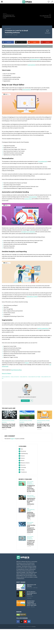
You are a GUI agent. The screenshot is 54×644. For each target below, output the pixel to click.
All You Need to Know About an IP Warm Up (32, 595)
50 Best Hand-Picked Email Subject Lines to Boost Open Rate (32, 605)
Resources (4, 424)
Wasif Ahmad (29, 589)
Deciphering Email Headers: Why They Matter (43, 427)
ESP (3, 380)
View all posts (25, 402)
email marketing (32, 67)
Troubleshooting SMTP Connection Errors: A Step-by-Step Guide (31, 490)
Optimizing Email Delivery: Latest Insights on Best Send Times (31, 517)
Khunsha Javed (30, 598)
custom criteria (28, 200)
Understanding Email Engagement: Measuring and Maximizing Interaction (31, 530)
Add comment (48, 33)
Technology (30, 541)
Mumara (27, 364)
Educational (8, 29)
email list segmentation (43, 330)
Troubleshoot (30, 486)
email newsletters (27, 91)
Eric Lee (29, 608)
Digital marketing (6, 379)
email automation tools (35, 59)
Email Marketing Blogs (17, 372)
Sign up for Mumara (7, 375)
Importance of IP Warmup (31, 587)
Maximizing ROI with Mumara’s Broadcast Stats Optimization (31, 503)
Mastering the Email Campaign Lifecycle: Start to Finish (8, 427)
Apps (3, 422)
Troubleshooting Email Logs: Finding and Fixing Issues (31, 544)
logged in (13, 440)
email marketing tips (46, 379)
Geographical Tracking (32, 298)
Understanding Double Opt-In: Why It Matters (26, 427)
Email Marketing (24, 379)
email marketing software (34, 379)
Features (31, 497)
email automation (33, 199)
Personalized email (43, 163)
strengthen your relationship (28, 233)
